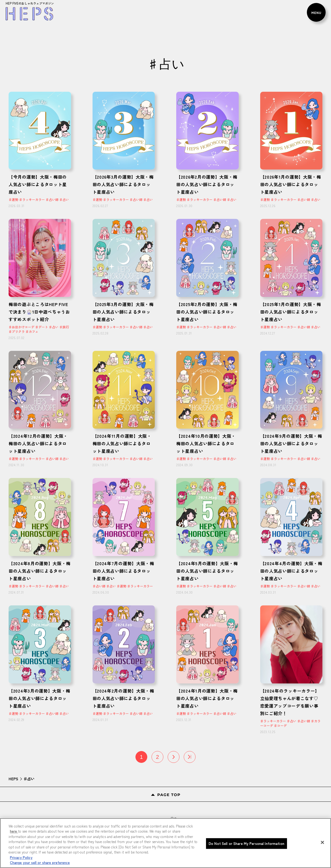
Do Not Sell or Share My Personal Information (247, 862)
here (14, 850)
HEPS (13, 779)
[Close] (322, 861)
